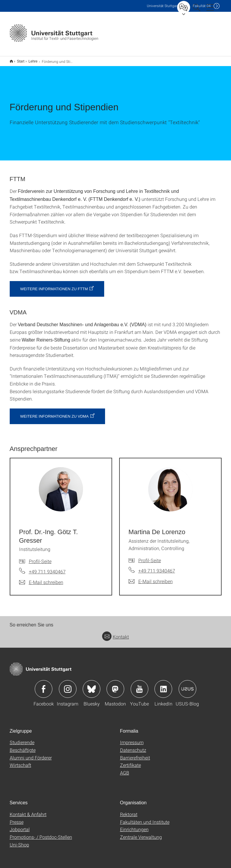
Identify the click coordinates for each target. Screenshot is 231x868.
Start (18, 59)
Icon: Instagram (68, 685)
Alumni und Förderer (31, 754)
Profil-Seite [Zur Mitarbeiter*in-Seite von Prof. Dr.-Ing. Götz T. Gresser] (40, 557)
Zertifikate (131, 761)
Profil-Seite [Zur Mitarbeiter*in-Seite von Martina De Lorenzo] (150, 556)
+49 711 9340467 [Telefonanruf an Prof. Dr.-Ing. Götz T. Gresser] (47, 568)
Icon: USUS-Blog (187, 685)
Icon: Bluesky (92, 685)
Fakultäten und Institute (145, 818)
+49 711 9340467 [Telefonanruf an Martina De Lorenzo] (157, 567)
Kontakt (115, 633)
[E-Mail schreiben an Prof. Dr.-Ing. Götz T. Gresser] (41, 578)
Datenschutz (133, 746)
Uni (163, 6)
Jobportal (20, 825)
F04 (202, 6)
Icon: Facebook (44, 685)
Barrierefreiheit (135, 754)
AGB (125, 769)
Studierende (22, 738)
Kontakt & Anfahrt (28, 810)
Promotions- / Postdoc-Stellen (41, 833)
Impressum (132, 738)
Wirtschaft (20, 761)
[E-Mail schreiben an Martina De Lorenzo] (151, 577)
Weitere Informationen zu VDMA (55, 412)
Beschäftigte (23, 746)
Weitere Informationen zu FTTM (54, 285)
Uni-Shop (19, 841)
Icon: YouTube (139, 685)
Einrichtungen (134, 825)
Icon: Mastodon (115, 685)
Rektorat (129, 810)
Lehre (30, 59)
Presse (17, 818)
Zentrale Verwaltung (141, 833)
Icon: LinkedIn (163, 685)
